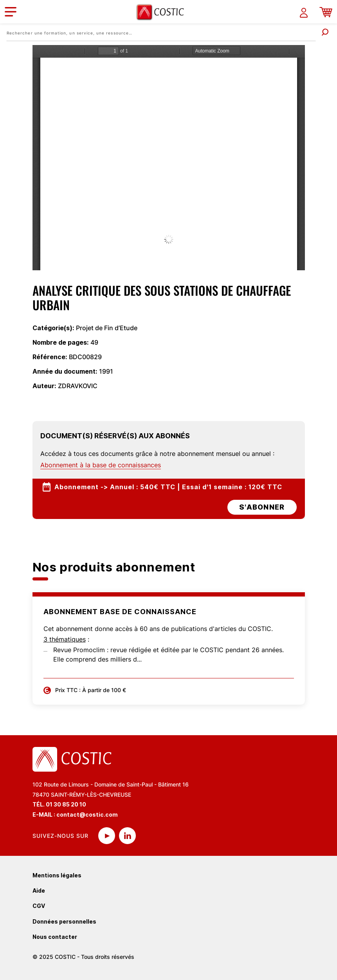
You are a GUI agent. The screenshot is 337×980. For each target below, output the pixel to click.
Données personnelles (64, 921)
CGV (39, 906)
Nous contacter (55, 937)
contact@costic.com (87, 815)
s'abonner (262, 507)
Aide (39, 890)
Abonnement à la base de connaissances (101, 465)
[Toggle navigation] (11, 12)
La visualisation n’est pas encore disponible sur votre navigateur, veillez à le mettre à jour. (169, 158)
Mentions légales (57, 875)
